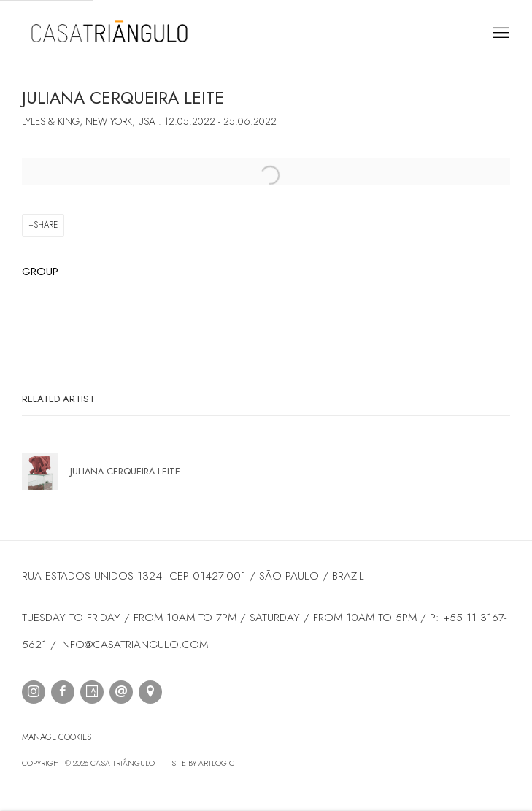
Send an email (121, 692)
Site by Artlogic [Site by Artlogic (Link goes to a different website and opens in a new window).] (203, 763)
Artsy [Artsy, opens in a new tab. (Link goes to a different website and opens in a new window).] (92, 692)
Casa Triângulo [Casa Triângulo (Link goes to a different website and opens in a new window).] (109, 33)
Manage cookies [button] (57, 737)
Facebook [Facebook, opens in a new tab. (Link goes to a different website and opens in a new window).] (63, 692)
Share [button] (46, 225)
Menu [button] (499, 34)
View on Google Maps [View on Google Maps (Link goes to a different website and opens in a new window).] (150, 692)
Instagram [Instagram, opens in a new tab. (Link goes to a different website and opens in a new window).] (34, 692)
